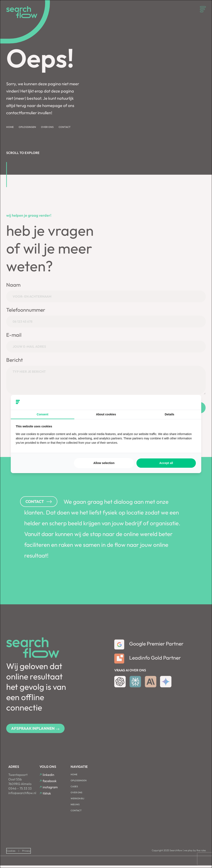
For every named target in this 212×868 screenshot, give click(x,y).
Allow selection (104, 463)
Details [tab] (170, 414)
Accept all (166, 463)
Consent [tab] (42, 414)
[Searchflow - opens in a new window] (191, 402)
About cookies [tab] (106, 414)
